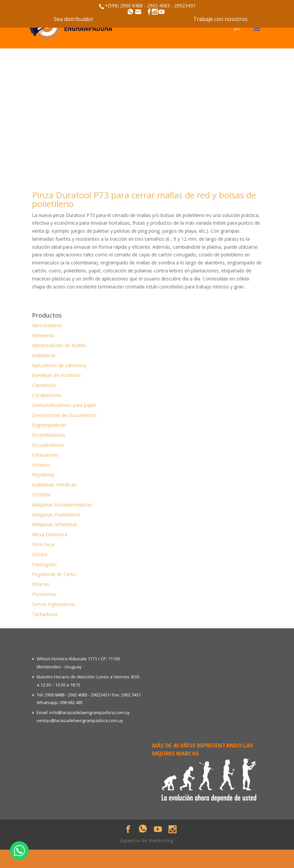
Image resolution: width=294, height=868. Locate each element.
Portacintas (44, 594)
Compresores (47, 395)
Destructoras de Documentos (64, 415)
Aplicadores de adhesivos (59, 365)
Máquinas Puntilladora (56, 515)
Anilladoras (44, 355)
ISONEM (41, 495)
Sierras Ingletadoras (54, 604)
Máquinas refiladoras (55, 524)
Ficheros (41, 465)
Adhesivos (43, 335)
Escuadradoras (48, 445)
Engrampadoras (49, 425)
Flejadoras (43, 475)
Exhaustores (45, 455)
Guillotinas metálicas (54, 485)
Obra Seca (43, 544)
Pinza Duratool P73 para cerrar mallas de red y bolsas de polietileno (144, 199)
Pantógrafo (44, 564)
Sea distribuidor (74, 19)
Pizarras (41, 584)
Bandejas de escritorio (56, 375)
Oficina (40, 554)
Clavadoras (44, 385)
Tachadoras (45, 614)
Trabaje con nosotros (220, 19)
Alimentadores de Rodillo (59, 345)
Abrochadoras (47, 325)
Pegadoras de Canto (54, 574)
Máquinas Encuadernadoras (62, 505)
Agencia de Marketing (147, 840)
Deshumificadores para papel (64, 405)
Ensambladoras (49, 435)
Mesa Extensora (50, 534)
